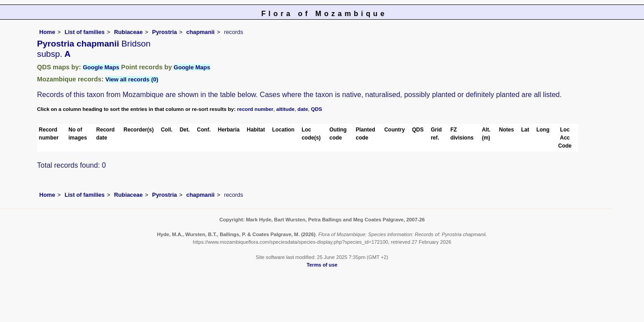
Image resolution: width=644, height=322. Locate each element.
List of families (85, 32)
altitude (286, 109)
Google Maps (101, 67)
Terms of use (322, 265)
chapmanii (201, 32)
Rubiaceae (128, 32)
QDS (316, 109)
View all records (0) (132, 79)
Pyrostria (164, 32)
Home (47, 32)
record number (255, 109)
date (303, 109)
